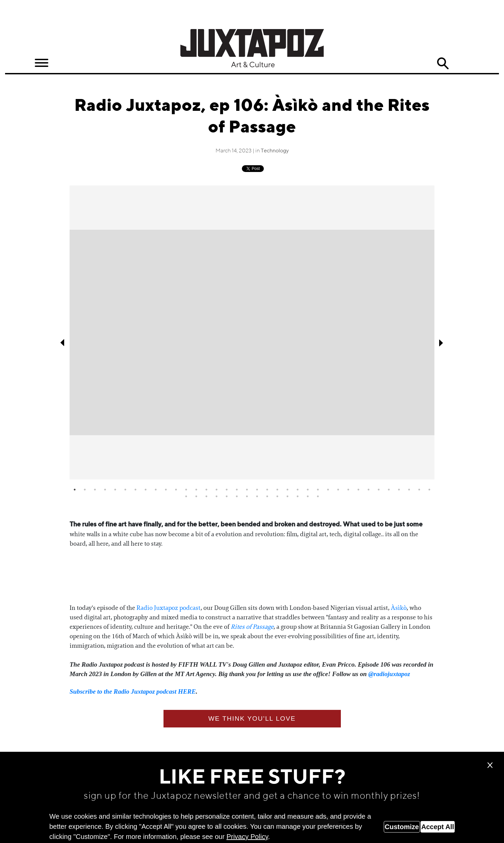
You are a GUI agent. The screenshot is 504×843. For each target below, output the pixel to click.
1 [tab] (75, 490)
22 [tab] (287, 490)
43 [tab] (247, 496)
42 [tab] (237, 496)
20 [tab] (267, 490)
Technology (275, 151)
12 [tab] (186, 490)
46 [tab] (277, 496)
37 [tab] (186, 496)
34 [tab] (409, 490)
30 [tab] (369, 490)
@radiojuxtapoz (389, 674)
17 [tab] (237, 490)
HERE (187, 691)
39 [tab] (206, 496)
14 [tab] (206, 490)
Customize (402, 827)
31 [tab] (379, 490)
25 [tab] (318, 490)
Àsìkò (399, 608)
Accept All (438, 827)
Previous (63, 343)
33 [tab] (399, 490)
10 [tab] (166, 490)
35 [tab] (419, 490)
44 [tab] (257, 496)
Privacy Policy (247, 837)
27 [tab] (338, 490)
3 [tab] (95, 490)
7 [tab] (135, 490)
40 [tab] (217, 496)
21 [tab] (277, 490)
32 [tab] (389, 490)
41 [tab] (227, 496)
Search (443, 64)
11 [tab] (176, 490)
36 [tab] (429, 490)
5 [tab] (115, 490)
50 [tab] (318, 496)
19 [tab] (257, 490)
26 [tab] (328, 490)
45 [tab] (267, 496)
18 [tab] (247, 490)
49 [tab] (308, 496)
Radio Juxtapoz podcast (169, 608)
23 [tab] (298, 490)
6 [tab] (125, 490)
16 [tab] (227, 490)
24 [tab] (308, 490)
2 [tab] (85, 490)
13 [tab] (196, 490)
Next (441, 343)
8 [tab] (146, 490)
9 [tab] (156, 490)
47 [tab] (287, 496)
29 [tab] (358, 490)
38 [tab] (196, 496)
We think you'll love (252, 718)
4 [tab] (105, 490)
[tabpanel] (252, 332)
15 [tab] (217, 490)
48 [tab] (298, 496)
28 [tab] (348, 490)
